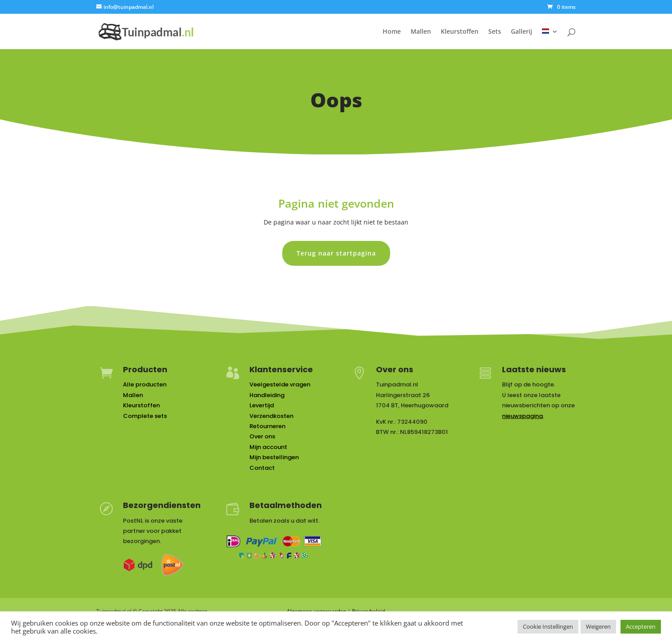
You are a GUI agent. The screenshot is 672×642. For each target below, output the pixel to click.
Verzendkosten (271, 416)
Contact (262, 468)
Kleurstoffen (460, 32)
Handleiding (267, 395)
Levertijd (262, 405)
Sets (495, 32)
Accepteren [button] (641, 626)
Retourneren (267, 426)
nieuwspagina (522, 416)
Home (392, 32)
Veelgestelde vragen (280, 384)
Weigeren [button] (598, 626)
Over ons (262, 436)
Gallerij (522, 32)
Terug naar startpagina (336, 253)
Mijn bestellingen (274, 457)
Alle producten (145, 384)
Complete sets (145, 416)
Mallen (421, 32)
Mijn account (268, 447)
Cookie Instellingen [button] (548, 626)
